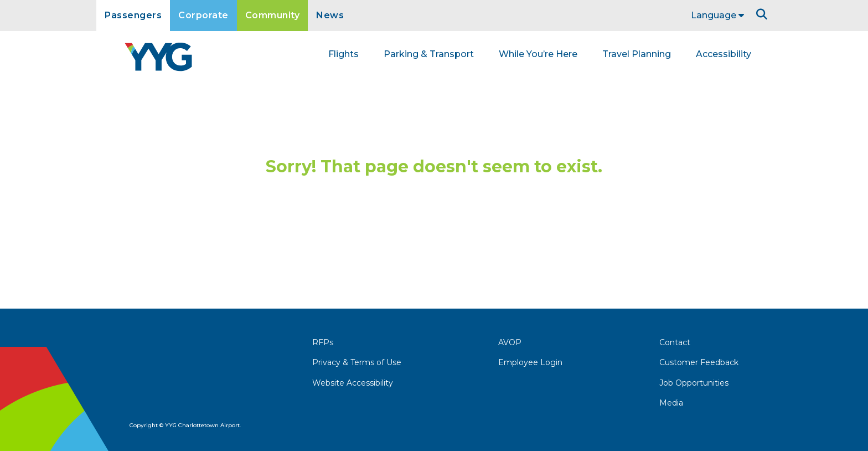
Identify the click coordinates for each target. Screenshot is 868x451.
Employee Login (530, 362)
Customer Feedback (699, 362)
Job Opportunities (694, 383)
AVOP (510, 342)
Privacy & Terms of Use (357, 362)
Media (671, 403)
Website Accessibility (353, 383)
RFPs (323, 342)
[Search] (762, 14)
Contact (675, 342)
